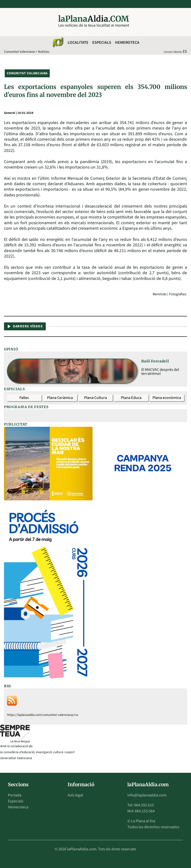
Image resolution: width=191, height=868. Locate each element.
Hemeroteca (127, 43)
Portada (15, 795)
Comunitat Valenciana (19, 52)
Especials (102, 43)
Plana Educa (131, 398)
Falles (24, 398)
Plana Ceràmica (60, 398)
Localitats (78, 43)
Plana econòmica (167, 398)
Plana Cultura (95, 398)
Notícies (44, 52)
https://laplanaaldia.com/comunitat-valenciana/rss (43, 715)
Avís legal (75, 795)
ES (185, 51)
